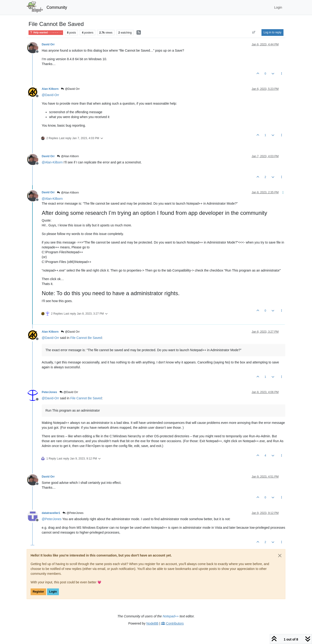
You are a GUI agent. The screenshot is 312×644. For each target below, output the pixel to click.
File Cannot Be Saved (86, 338)
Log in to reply (272, 32)
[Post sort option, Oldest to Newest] (254, 32)
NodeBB (152, 623)
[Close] (280, 556)
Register (38, 592)
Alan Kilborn (50, 89)
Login (53, 592)
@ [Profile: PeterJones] (52, 519)
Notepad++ (171, 616)
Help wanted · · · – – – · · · (46, 32)
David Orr (48, 44)
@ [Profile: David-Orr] (50, 95)
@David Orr (70, 89)
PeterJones (49, 392)
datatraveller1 (51, 513)
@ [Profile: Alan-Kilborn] (52, 162)
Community (57, 7)
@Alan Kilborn (68, 156)
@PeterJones (73, 513)
